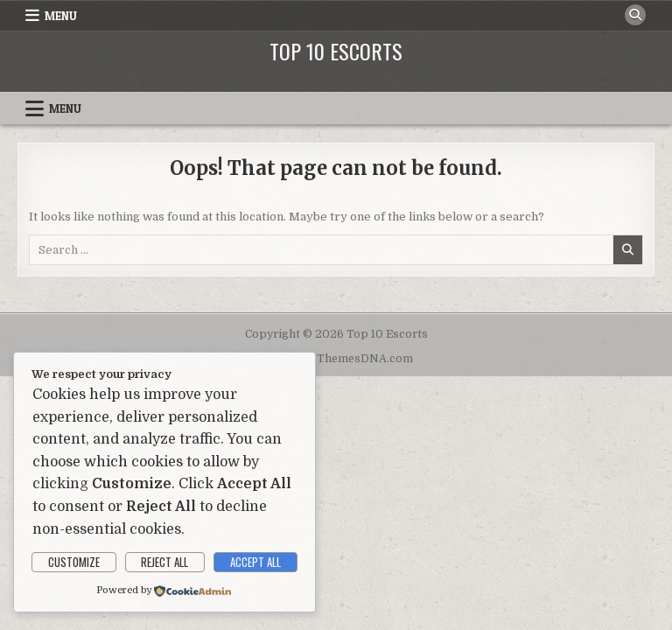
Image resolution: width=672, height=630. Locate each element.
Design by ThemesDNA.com (336, 359)
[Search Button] (635, 15)
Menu (61, 16)
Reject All (164, 562)
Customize (74, 562)
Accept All (255, 562)
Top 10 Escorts (336, 51)
